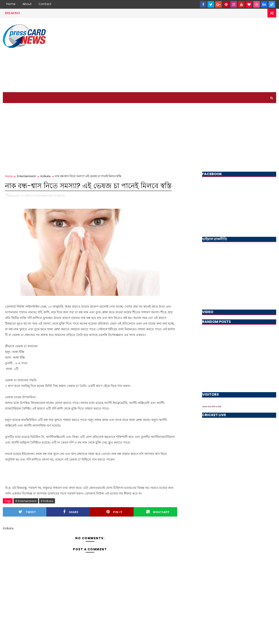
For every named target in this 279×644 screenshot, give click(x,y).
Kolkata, (60, 195)
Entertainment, (44, 195)
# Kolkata (47, 501)
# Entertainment (26, 501)
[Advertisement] (197, 55)
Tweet (27, 512)
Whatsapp (158, 512)
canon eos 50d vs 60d (212, 407)
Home (11, 4)
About (27, 4)
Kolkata (46, 176)
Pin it (114, 512)
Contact (45, 4)
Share (71, 512)
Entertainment (26, 176)
